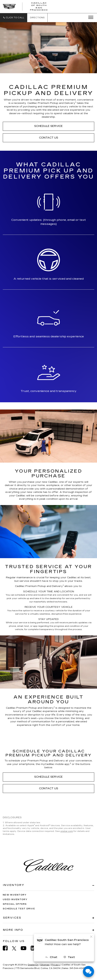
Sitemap (45, 965)
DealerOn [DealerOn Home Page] (33, 965)
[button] (14, 18)
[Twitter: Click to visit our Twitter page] (16, 948)
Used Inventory (15, 899)
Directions (37, 18)
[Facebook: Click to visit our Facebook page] (7, 948)
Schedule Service (48, 126)
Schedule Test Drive (19, 909)
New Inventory (15, 895)
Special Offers (15, 904)
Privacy (56, 965)
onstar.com (67, 831)
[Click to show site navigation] (90, 18)
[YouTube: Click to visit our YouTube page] (25, 948)
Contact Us (49, 138)
